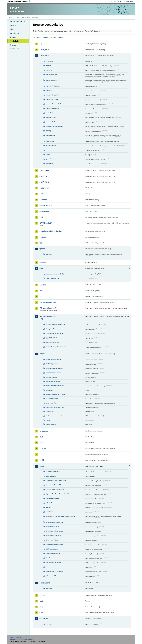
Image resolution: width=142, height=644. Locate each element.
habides (43, 285)
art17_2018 (44, 182)
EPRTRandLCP (46, 223)
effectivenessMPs (52, 74)
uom (41, 607)
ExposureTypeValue (52, 498)
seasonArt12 (50, 141)
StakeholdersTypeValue (54, 562)
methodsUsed (50, 113)
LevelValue (49, 512)
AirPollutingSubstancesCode (55, 324)
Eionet (18, 17)
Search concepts (58, 37)
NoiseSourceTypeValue (53, 536)
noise (42, 466)
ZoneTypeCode (51, 424)
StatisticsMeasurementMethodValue (58, 416)
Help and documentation (18, 21)
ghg (41, 268)
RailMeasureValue (52, 549)
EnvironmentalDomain (53, 373)
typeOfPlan (49, 163)
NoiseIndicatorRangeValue (55, 522)
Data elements (15, 33)
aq (41, 44)
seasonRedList (51, 146)
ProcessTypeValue (52, 398)
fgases (42, 249)
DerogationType (51, 329)
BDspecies (49, 61)
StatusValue (50, 567)
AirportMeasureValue (53, 472)
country (48, 624)
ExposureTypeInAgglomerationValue (58, 494)
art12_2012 (44, 50)
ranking (48, 131)
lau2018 (43, 449)
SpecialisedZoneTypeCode (55, 407)
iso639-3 (48, 507)
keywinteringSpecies (53, 86)
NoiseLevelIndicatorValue (54, 531)
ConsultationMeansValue (54, 485)
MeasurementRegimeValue (55, 386)
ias (41, 291)
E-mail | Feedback (16, 637)
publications (45, 583)
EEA (19, 2)
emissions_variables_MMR (55, 274)
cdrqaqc (48, 65)
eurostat (43, 237)
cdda (42, 194)
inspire (42, 354)
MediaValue (49, 390)
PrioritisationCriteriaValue (54, 544)
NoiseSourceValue (52, 540)
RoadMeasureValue (52, 558)
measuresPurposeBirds (54, 104)
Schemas (13, 37)
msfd (42, 460)
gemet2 (43, 263)
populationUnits (51, 117)
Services (13, 45)
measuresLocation (52, 99)
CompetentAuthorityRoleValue (56, 481)
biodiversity (44, 188)
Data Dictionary (26, 17)
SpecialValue (50, 412)
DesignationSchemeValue (54, 368)
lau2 (41, 443)
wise (41, 613)
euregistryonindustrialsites (51, 231)
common (43, 200)
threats (48, 150)
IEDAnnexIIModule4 (48, 317)
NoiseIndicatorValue (52, 527)
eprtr (41, 217)
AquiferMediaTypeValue (54, 359)
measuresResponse (52, 108)
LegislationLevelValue (53, 381)
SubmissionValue (51, 576)
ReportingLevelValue (53, 553)
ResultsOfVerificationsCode (55, 333)
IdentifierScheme (51, 377)
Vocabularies (15, 41)
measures (49, 90)
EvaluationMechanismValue (55, 489)
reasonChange (51, 135)
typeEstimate (50, 159)
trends (48, 155)
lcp (41, 454)
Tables (12, 29)
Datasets (13, 25)
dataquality (44, 211)
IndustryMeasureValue (53, 503)
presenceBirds (51, 122)
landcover (44, 431)
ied (41, 297)
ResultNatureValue (52, 403)
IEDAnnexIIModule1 (48, 302)
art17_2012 (44, 176)
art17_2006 (44, 170)
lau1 (41, 437)
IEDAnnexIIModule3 (48, 308)
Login (115, 1)
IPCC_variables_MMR (53, 278)
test (41, 601)
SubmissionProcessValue (54, 571)
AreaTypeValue (51, 476)
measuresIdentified (52, 95)
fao (41, 243)
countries (49, 70)
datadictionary (46, 205)
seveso (42, 595)
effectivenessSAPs (52, 80)
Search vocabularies (42, 37)
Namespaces (14, 49)
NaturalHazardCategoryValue (55, 394)
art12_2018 (44, 56)
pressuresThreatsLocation (55, 126)
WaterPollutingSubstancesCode (56, 347)
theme (48, 420)
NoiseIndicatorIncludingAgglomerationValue (61, 516)
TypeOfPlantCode (51, 338)
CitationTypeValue (52, 364)
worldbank (44, 619)
